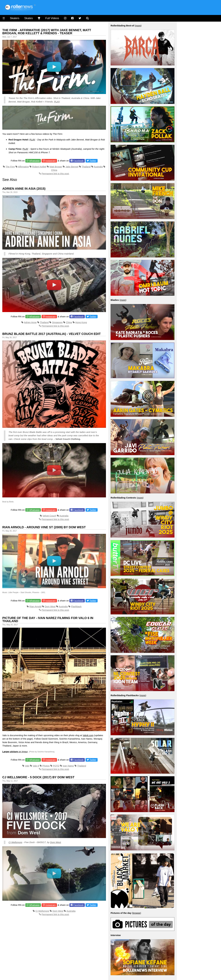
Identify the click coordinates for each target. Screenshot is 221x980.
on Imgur (15, 752)
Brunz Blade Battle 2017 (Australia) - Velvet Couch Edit (51, 334)
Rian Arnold (35, 606)
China (54, 170)
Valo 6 (36, 766)
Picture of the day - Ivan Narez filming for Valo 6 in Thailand (48, 619)
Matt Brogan (56, 167)
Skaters (15, 18)
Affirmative (23, 167)
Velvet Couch (49, 516)
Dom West (50, 606)
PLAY (57, 102)
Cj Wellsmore (15, 842)
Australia (98, 167)
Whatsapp (34, 161)
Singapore (57, 322)
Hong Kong (81, 322)
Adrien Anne (30, 322)
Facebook (79, 161)
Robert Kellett (39, 167)
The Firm (10, 167)
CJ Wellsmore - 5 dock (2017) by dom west (38, 777)
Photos (46, 766)
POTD (56, 766)
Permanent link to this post (55, 174)
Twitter (93, 161)
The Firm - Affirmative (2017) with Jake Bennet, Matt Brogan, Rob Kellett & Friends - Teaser (47, 32)
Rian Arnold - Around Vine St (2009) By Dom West (44, 527)
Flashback (76, 606)
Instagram (51, 161)
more (138, 26)
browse (137, 913)
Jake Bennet (72, 167)
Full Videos (52, 18)
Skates (29, 18)
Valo (27, 766)
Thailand (86, 167)
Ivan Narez (68, 766)
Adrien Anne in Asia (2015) (24, 189)
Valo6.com (88, 735)
